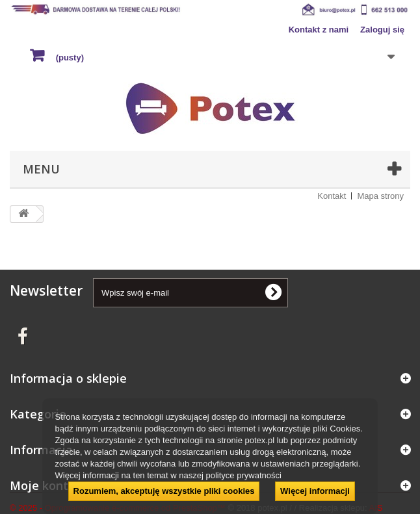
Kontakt (332, 196)
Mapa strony (380, 196)
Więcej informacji (315, 491)
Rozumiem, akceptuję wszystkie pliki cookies (164, 491)
